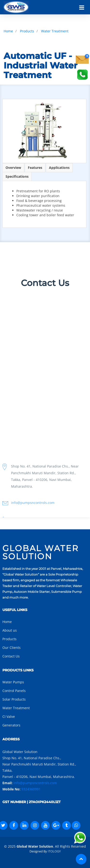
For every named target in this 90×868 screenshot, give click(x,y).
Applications (59, 168)
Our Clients (12, 648)
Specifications (17, 176)
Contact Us (11, 656)
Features (35, 168)
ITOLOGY (54, 851)
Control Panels (14, 691)
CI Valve (9, 717)
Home (8, 31)
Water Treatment (55, 31)
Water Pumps (13, 682)
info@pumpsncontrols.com (35, 783)
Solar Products (14, 699)
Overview (13, 168)
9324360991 (31, 789)
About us (10, 630)
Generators (11, 725)
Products (27, 31)
